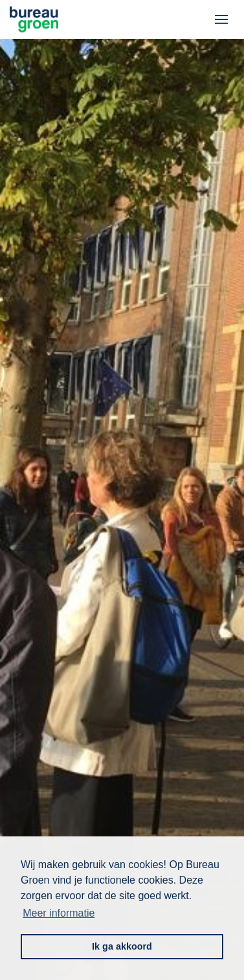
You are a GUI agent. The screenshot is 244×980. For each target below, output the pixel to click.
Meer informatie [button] (59, 913)
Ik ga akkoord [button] (122, 946)
